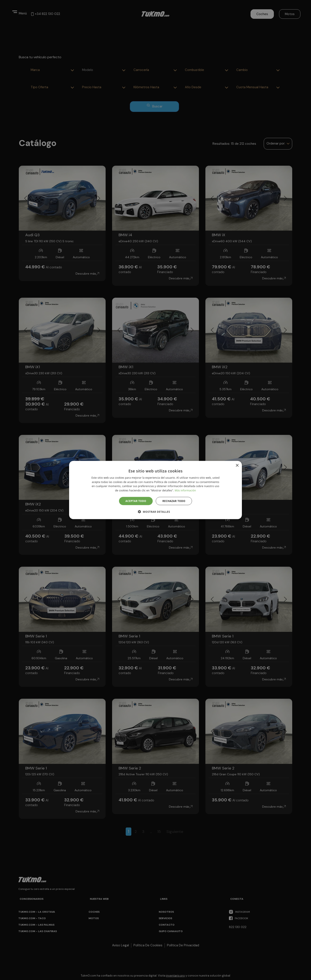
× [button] (237, 465)
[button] (155, 512)
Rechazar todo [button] (174, 501)
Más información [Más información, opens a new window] (185, 490)
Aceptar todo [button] (136, 501)
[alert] (155, 490)
